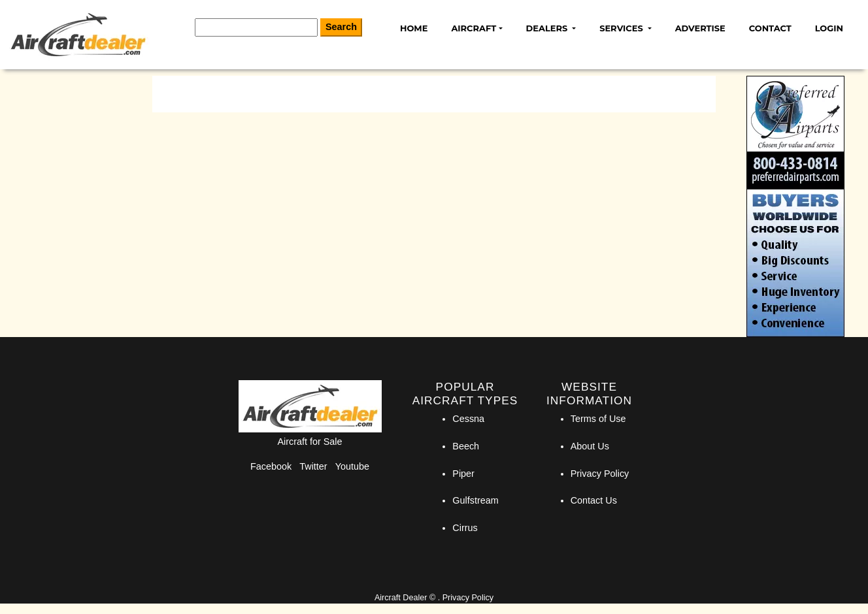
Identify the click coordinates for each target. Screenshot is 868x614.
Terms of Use (598, 419)
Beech (466, 446)
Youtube (352, 466)
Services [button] (622, 28)
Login (829, 28)
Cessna (468, 419)
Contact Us (594, 500)
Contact (770, 28)
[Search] (256, 27)
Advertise (700, 28)
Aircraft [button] (474, 28)
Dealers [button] (548, 28)
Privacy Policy (600, 474)
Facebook (271, 466)
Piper (463, 474)
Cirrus (465, 528)
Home (414, 28)
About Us (590, 446)
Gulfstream (475, 500)
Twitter (313, 466)
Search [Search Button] (341, 27)
